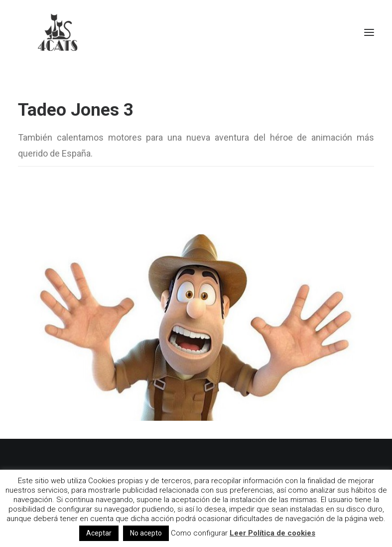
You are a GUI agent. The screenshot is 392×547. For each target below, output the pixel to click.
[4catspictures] (58, 32)
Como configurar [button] (199, 533)
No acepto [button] (146, 533)
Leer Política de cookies (272, 533)
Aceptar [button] (99, 533)
